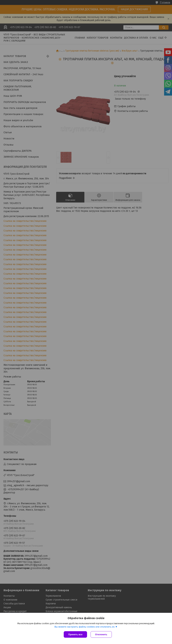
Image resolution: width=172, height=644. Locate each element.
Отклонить (101, 634)
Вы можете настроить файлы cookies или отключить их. (85, 627)
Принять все (75, 634)
